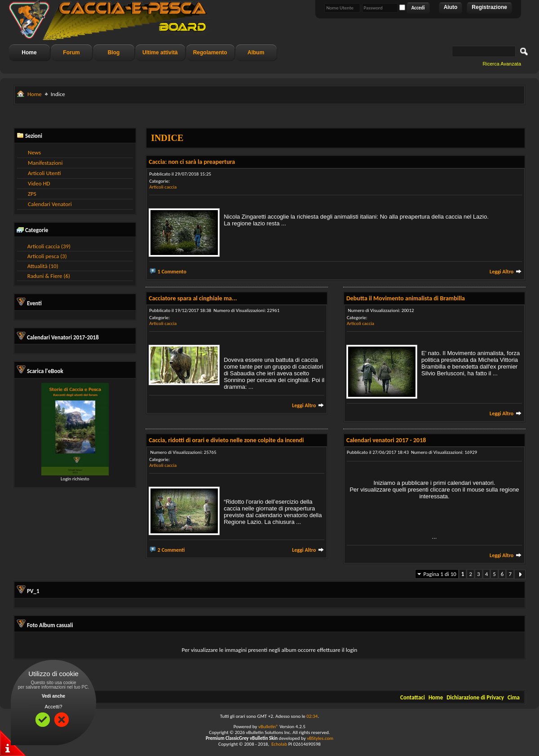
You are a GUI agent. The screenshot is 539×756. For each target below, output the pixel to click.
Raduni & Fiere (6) (49, 276)
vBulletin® (268, 727)
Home (29, 53)
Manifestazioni (45, 163)
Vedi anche (53, 696)
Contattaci (413, 697)
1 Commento (172, 272)
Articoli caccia (163, 187)
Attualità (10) (43, 266)
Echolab (279, 744)
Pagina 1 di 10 (440, 574)
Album (256, 53)
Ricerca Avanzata (502, 64)
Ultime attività (160, 53)
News (34, 152)
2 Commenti (171, 550)
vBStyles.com (320, 738)
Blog (114, 53)
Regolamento (210, 53)
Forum (71, 53)
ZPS (32, 194)
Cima (514, 697)
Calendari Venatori (50, 204)
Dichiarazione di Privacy (475, 697)
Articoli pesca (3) (47, 256)
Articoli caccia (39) (49, 246)
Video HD (39, 183)
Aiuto (451, 7)
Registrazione (489, 7)
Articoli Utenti (44, 173)
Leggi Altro (506, 272)
